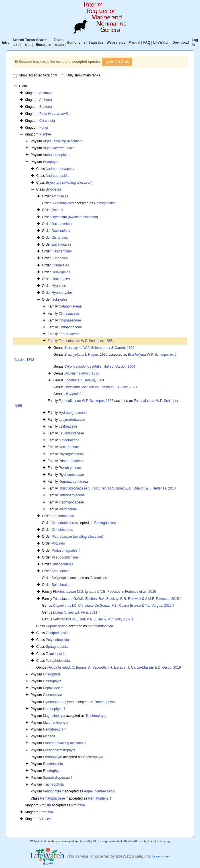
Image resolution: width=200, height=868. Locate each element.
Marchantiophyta (100, 626)
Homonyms (76, 43)
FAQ (147, 43)
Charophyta (52, 674)
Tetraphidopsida (58, 661)
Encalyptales (61, 244)
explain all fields (117, 62)
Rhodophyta (52, 771)
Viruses (45, 819)
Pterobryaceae (70, 468)
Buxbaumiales (62, 224)
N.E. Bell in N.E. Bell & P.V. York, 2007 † (93, 619)
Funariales (60, 258)
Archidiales (60, 196)
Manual (134, 43)
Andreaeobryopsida (60, 169)
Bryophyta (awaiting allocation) (69, 183)
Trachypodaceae (71, 502)
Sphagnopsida (57, 647)
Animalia (46, 93)
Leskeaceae (68, 426)
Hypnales (59, 286)
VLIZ (96, 841)
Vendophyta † (53, 791)
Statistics (96, 43)
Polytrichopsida (57, 640)
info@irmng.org (160, 841)
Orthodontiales (63, 523)
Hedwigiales (61, 272)
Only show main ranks (80, 76)
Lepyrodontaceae (72, 420)
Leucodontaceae (71, 433)
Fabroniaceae (69, 334)
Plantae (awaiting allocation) (64, 743)
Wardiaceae (68, 509)
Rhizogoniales (105, 203)
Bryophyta (51, 162)
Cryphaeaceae (70, 320)
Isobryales (59, 300)
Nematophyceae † (54, 798)
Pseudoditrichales (65, 557)
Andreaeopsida (57, 176)
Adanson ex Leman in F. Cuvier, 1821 (101, 387)
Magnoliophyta (54, 716)
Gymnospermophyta (58, 702)
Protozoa (78, 805)
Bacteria (46, 107)
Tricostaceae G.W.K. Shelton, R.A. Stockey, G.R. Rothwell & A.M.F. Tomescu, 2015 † (117, 599)
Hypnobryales (62, 293)
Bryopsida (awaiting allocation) (75, 217)
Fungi (44, 128)
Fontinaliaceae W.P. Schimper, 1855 (86, 401)
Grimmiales (60, 265)
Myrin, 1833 (82, 373)
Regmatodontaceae (74, 481)
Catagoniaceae (70, 306)
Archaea (45, 100)
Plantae (45, 134)
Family (53, 341)
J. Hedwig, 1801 (84, 380)
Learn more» (161, 856)
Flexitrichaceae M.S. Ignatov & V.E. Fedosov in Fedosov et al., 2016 (105, 592)
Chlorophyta (52, 681)
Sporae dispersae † (58, 778)
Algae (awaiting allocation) (63, 141)
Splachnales (61, 585)
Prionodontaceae (72, 461)
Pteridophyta (53, 757)
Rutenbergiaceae (72, 495)
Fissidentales (62, 251)
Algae (58, 148)
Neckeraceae (69, 447)
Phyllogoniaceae (71, 454)
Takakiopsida (55, 654)
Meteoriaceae (69, 440)
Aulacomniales (63, 203)
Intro (6, 43)
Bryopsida (53, 189)
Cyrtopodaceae (70, 327)
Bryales (57, 210)
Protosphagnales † (66, 551)
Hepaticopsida (57, 626)
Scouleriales (61, 571)
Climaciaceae (69, 313)
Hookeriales (61, 279)
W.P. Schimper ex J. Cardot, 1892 (99, 348)
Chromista (47, 121)
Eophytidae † (53, 688)
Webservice (116, 43)
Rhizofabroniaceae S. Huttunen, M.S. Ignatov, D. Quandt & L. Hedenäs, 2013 (117, 488)
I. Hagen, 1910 (86, 355)
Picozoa (49, 736)
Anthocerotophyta (56, 155)
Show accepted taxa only (35, 76)
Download (180, 43)
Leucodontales (63, 516)
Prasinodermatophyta (59, 750)
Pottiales (58, 543)
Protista (45, 805)
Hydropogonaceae (73, 413)
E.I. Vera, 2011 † (76, 612)
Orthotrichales (62, 530)
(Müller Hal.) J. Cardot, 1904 (100, 367)
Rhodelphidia (53, 764)
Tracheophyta (104, 702)
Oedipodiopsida (58, 633)
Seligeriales (60, 578)
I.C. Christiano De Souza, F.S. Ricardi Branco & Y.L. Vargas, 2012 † (114, 606)
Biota (54, 114)
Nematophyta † (55, 729)
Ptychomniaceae (71, 475)
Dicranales (60, 238)
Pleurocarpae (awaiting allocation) (77, 537)
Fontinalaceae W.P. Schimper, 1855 (86, 341)
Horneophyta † (54, 709)
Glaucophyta (53, 695)
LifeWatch (161, 43)
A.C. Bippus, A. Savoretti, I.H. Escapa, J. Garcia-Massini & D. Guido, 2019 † (116, 667)
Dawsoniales (61, 231)
